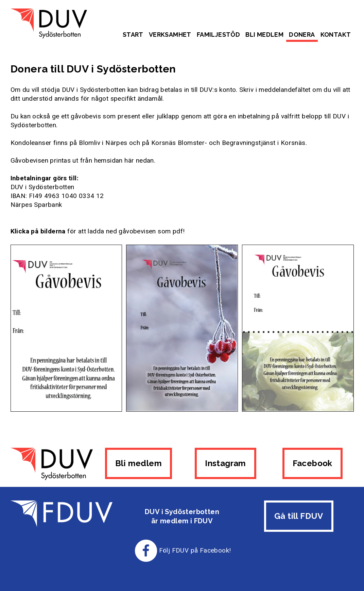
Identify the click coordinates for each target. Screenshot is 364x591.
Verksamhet (170, 35)
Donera (302, 35)
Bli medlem (264, 35)
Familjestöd (218, 35)
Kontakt (336, 35)
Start (133, 35)
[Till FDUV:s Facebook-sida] (146, 550)
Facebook (313, 463)
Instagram (226, 463)
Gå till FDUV (299, 516)
